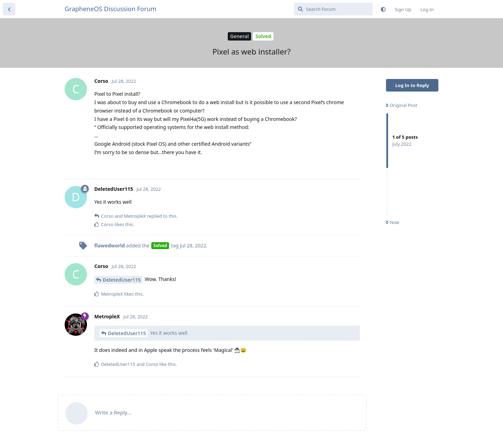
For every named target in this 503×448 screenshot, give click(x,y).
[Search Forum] (333, 9)
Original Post (401, 105)
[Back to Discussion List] (9, 9)
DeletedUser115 (122, 280)
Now (392, 222)
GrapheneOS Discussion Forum (111, 9)
